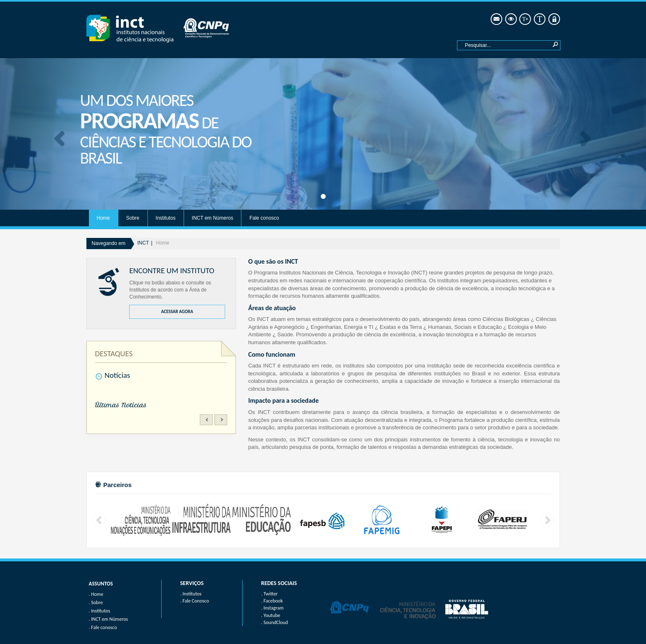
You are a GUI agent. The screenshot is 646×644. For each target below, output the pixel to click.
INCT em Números (213, 218)
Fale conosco (264, 218)
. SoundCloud (275, 622)
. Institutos (191, 594)
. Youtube (271, 615)
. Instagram (273, 608)
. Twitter (270, 594)
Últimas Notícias (121, 405)
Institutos (166, 218)
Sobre (133, 218)
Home (103, 218)
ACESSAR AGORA (177, 312)
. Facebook (272, 601)
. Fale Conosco (195, 601)
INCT (143, 243)
